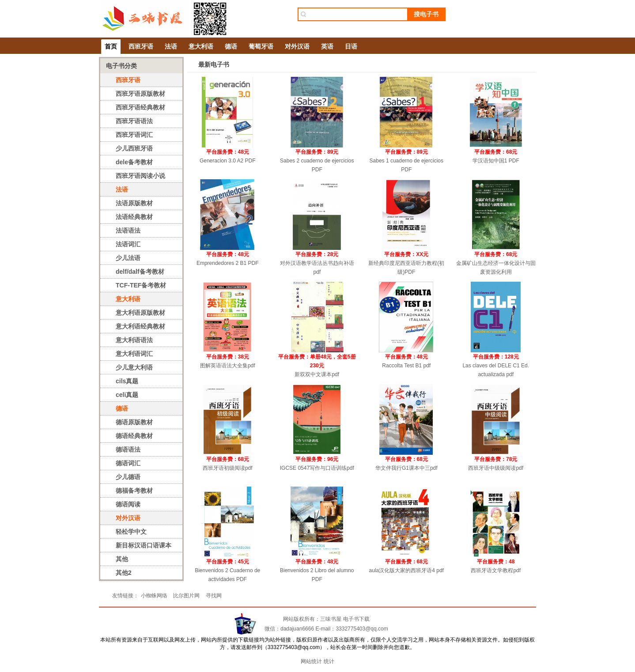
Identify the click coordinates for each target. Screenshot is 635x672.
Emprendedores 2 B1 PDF (228, 263)
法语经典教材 (134, 217)
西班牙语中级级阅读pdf (496, 468)
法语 (171, 46)
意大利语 (201, 46)
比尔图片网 (186, 596)
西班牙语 (141, 46)
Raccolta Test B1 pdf (406, 366)
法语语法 (128, 230)
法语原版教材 (134, 203)
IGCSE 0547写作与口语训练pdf (317, 468)
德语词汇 (128, 463)
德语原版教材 (134, 422)
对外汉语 (297, 46)
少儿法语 (128, 258)
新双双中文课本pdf (317, 374)
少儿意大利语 (134, 367)
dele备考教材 (134, 162)
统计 (329, 661)
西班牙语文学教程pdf (496, 570)
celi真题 (127, 395)
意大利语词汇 (134, 354)
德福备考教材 (134, 491)
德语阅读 (128, 504)
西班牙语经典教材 (140, 107)
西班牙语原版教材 (140, 94)
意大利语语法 (134, 340)
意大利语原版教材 (140, 313)
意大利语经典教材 (140, 326)
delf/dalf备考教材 (140, 272)
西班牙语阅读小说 (140, 176)
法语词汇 (128, 244)
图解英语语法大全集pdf (228, 366)
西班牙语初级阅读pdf (228, 468)
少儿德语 (128, 477)
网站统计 (311, 661)
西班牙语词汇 (134, 135)
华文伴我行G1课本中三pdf (406, 468)
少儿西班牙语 (134, 148)
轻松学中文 (131, 532)
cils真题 (127, 381)
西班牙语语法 (134, 121)
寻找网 (214, 596)
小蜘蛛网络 (154, 596)
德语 (231, 46)
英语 (327, 46)
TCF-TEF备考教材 (141, 285)
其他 (122, 559)
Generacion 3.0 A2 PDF (228, 161)
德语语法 (128, 449)
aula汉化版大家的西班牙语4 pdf (406, 570)
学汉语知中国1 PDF (496, 161)
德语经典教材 (134, 436)
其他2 (124, 573)
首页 (111, 46)
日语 (351, 46)
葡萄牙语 (261, 46)
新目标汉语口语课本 (144, 545)
